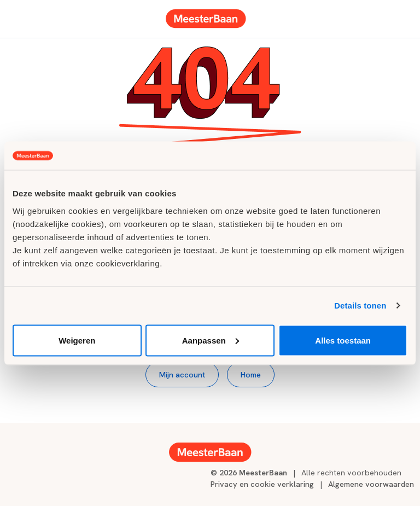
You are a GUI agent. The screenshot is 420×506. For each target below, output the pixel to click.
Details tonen (360, 306)
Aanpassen (211, 340)
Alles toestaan (343, 340)
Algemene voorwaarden (371, 484)
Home (251, 374)
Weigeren (77, 340)
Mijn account (182, 374)
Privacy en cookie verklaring (262, 484)
